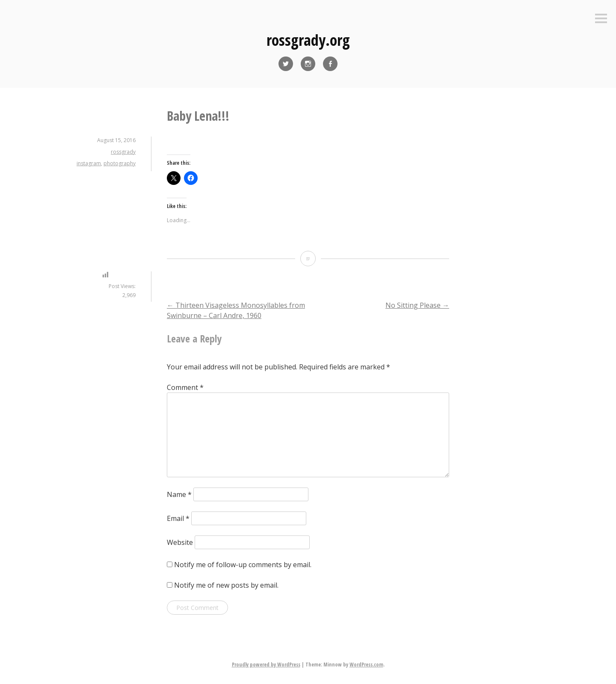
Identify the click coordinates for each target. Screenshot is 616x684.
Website (180, 542)
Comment (185, 387)
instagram (89, 163)
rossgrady (123, 152)
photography (120, 163)
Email (178, 518)
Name (179, 494)
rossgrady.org (308, 40)
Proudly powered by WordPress (266, 665)
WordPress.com (366, 665)
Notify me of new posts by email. (226, 585)
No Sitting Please (417, 305)
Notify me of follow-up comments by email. (243, 565)
